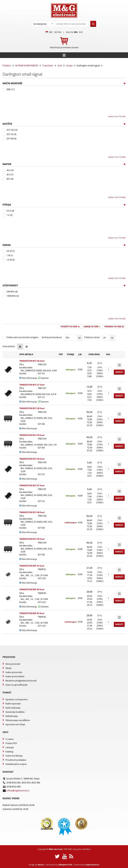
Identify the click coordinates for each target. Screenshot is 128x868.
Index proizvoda (14, 672)
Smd (60, 65)
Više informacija (28, 378)
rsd (76, 32)
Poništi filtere (70, 327)
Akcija (8, 668)
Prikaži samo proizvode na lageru (22, 337)
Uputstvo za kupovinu (17, 699)
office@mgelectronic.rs (18, 791)
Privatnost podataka (16, 760)
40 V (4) (10, 170)
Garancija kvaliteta (15, 712)
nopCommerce (92, 865)
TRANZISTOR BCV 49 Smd (32, 539)
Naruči (119, 372)
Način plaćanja (13, 708)
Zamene (43, 378)
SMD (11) (11, 89)
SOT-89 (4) (11, 139)
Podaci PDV (11, 743)
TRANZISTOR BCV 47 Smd (32, 485)
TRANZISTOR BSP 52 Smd (32, 566)
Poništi (122, 116)
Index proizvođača (15, 676)
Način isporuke (13, 704)
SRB (49, 32)
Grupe (69, 65)
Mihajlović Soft (65, 865)
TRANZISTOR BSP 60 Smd (32, 589)
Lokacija (10, 747)
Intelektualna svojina (16, 764)
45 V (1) (10, 175)
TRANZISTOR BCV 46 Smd (32, 459)
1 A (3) (9, 215)
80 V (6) (10, 179)
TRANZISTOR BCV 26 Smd (32, 361)
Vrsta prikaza (9, 346)
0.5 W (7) (11, 251)
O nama (10, 739)
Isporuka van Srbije (15, 724)
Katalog (9, 752)
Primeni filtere (114, 327)
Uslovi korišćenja (14, 756)
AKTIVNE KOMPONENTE (27, 65)
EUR (81, 32)
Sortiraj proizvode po (52, 337)
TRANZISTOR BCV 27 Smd (32, 385)
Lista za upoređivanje (16, 685)
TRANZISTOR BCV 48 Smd (32, 512)
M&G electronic (56, 849)
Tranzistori (48, 65)
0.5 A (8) (10, 211)
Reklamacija (12, 716)
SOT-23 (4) (11, 134)
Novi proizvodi (13, 664)
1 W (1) (10, 255)
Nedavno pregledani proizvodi (21, 681)
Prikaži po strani (92, 337)
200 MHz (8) (12, 292)
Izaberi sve (113, 116)
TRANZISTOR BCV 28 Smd (32, 408)
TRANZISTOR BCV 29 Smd (32, 435)
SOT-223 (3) (12, 130)
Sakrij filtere (92, 327)
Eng (58, 32)
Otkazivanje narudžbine (18, 720)
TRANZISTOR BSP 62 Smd (32, 613)
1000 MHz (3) (13, 296)
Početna (7, 65)
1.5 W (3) (11, 260)
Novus (41, 865)
